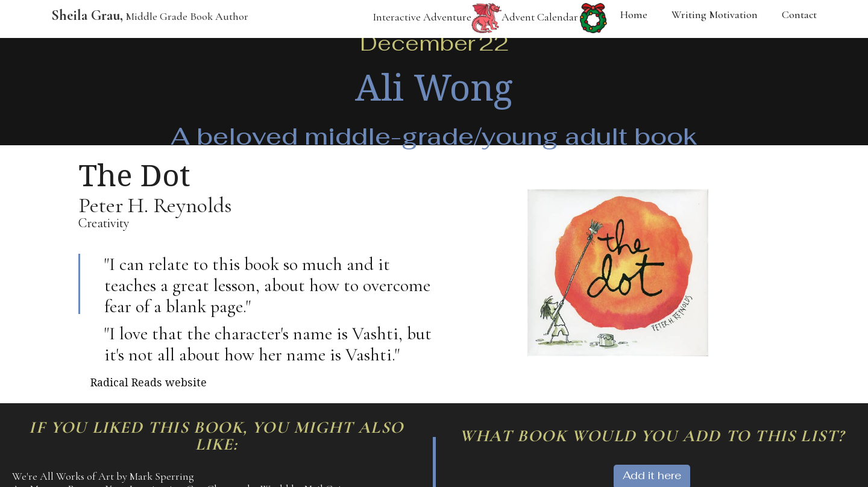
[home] (144, 19)
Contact (799, 14)
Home (634, 14)
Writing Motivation (715, 14)
